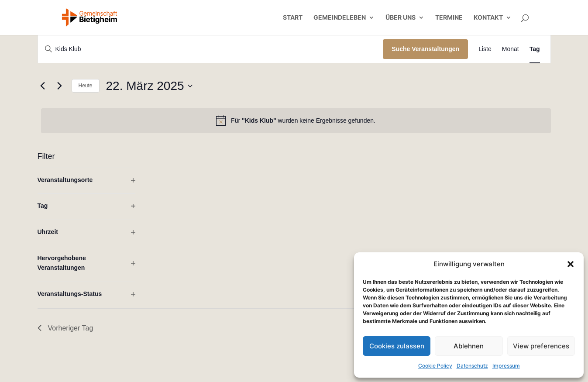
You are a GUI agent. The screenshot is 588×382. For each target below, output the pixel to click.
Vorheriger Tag (65, 328)
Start (293, 18)
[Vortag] (43, 86)
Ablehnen (469, 346)
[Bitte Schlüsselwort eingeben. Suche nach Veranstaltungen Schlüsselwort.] (211, 49)
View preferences (541, 346)
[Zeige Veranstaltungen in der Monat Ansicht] (511, 49)
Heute (86, 86)
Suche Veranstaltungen (425, 49)
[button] (571, 264)
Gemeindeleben (340, 18)
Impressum (506, 366)
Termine (449, 18)
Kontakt (488, 18)
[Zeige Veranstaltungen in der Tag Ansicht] (535, 49)
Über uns (401, 18)
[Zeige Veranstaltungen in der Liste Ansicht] (485, 49)
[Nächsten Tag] (60, 86)
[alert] (296, 120)
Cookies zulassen (397, 346)
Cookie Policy (435, 366)
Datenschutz (472, 366)
